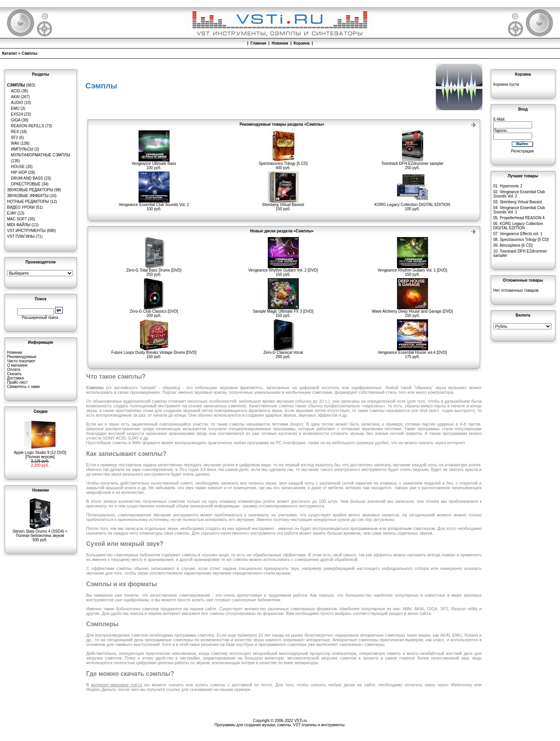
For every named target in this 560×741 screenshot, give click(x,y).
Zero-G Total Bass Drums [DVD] (154, 268)
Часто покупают (21, 361)
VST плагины (21, 236)
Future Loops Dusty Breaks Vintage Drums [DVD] (154, 351)
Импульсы (22, 149)
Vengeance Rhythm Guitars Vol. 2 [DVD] (283, 268)
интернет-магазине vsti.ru (117, 685)
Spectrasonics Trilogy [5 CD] (283, 162)
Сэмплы (29, 53)
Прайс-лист (17, 382)
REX (15, 132)
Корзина (302, 43)
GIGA (16, 120)
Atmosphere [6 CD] (516, 245)
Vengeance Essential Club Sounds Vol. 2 (154, 203)
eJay (12, 213)
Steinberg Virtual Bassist (283, 203)
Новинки (280, 43)
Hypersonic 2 (511, 186)
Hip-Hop (19, 172)
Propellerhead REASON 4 (522, 218)
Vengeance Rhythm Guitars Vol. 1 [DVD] (413, 268)
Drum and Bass (27, 178)
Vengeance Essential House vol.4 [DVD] (412, 351)
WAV (15, 143)
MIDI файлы (19, 225)
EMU (15, 108)
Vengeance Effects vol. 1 (521, 234)
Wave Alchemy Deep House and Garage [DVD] (412, 310)
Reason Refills (28, 126)
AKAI (15, 97)
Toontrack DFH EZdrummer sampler (412, 162)
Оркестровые (26, 184)
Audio (17, 103)
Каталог (10, 53)
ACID (16, 91)
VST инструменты (26, 231)
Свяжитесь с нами (23, 387)
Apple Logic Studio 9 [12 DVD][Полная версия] (40, 453)
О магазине (17, 365)
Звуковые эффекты (28, 196)
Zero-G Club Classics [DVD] (154, 310)
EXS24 (17, 114)
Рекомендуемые (22, 357)
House (18, 167)
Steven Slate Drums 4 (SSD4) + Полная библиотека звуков (40, 532)
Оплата (14, 370)
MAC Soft (17, 219)
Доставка (15, 378)
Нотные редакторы (28, 202)
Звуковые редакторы (30, 190)
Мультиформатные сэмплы (41, 155)
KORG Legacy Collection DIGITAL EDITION (412, 203)
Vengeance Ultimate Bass (154, 162)
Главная (258, 43)
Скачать (14, 374)
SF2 (14, 138)
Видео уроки (21, 207)
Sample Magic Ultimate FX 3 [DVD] (283, 310)
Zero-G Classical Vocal (283, 351)
